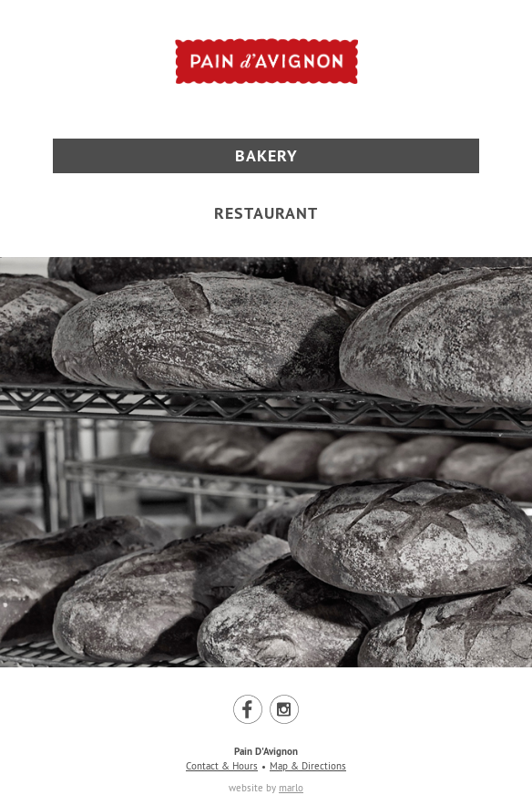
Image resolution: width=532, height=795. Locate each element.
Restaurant (266, 213)
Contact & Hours (222, 766)
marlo (291, 788)
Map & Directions (308, 766)
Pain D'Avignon (266, 751)
